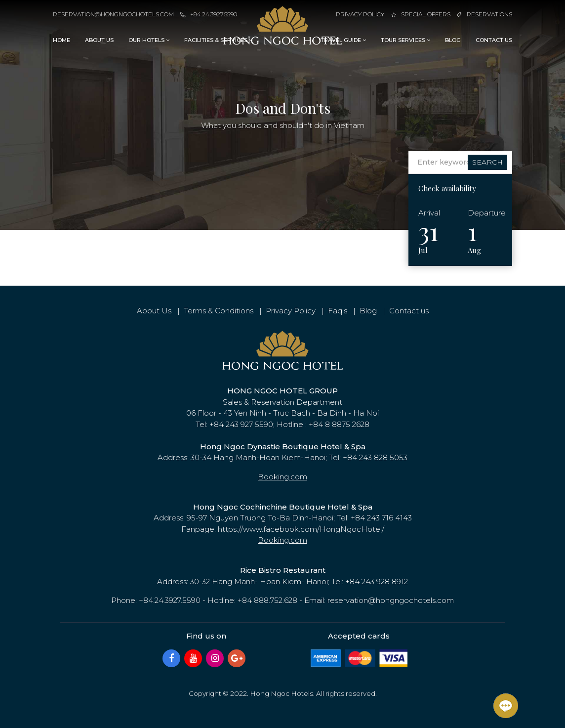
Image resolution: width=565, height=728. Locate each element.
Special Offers (421, 14)
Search (487, 162)
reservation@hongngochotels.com (113, 14)
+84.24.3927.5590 (209, 14)
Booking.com (282, 477)
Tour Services (405, 40)
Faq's (338, 311)
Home (61, 40)
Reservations (484, 14)
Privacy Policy (360, 14)
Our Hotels (149, 40)
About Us (99, 40)
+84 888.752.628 (267, 600)
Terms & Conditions (219, 311)
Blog (453, 40)
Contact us (494, 40)
